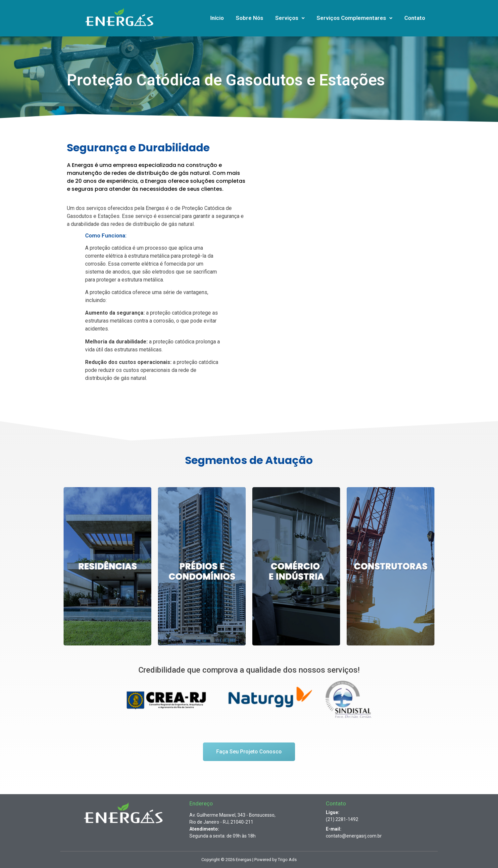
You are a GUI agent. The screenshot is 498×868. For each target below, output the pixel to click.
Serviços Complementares (354, 18)
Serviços (290, 18)
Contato (415, 18)
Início (217, 18)
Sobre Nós (249, 18)
